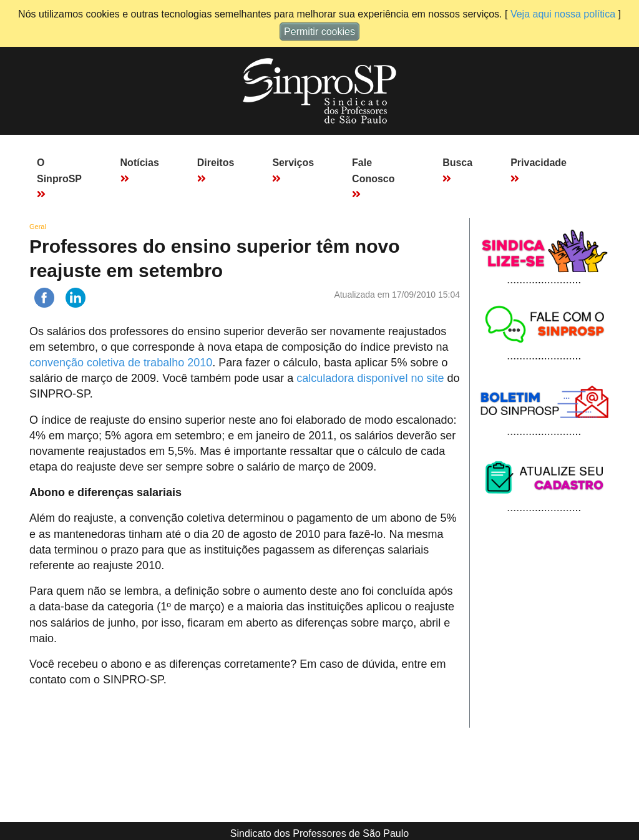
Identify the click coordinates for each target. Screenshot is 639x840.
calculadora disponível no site (370, 378)
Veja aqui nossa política (563, 14)
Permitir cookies (319, 32)
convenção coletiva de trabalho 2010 (121, 363)
